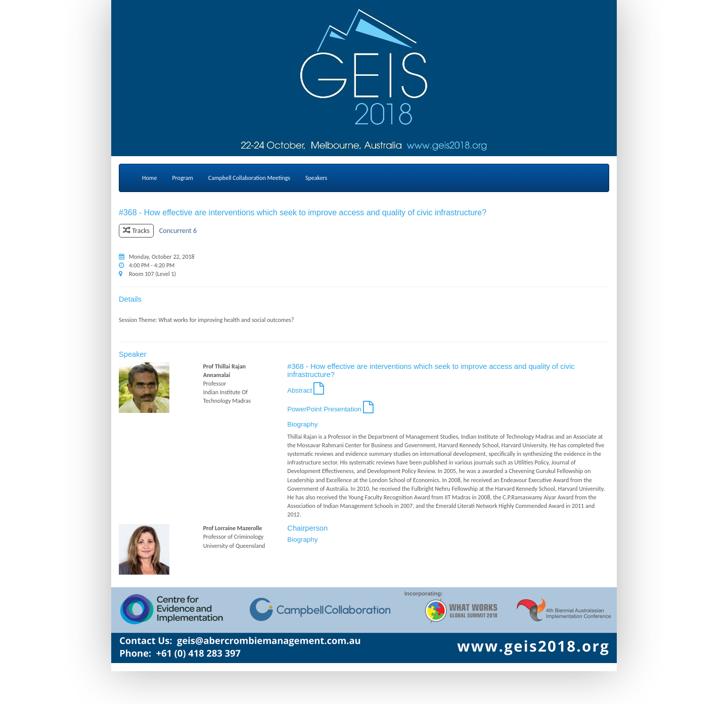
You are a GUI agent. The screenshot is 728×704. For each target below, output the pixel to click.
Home (149, 178)
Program (182, 178)
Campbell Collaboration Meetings (249, 178)
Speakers (316, 178)
